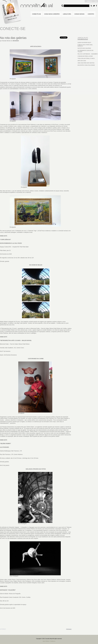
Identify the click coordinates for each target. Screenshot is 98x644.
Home (11, 12)
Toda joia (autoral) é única (86, 58)
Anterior (3, 629)
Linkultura (67, 14)
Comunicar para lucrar (85, 56)
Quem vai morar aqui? (84, 43)
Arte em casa (82, 61)
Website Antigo (91, 1)
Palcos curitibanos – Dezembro (88, 54)
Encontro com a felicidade (86, 65)
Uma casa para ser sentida (86, 63)
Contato (91, 14)
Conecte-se (36, 14)
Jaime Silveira (46, 641)
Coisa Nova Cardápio (52, 14)
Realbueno (53, 641)
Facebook (96, 6)
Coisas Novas (79, 14)
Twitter (94, 6)
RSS (91, 6)
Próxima (69, 629)
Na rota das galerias (13, 38)
